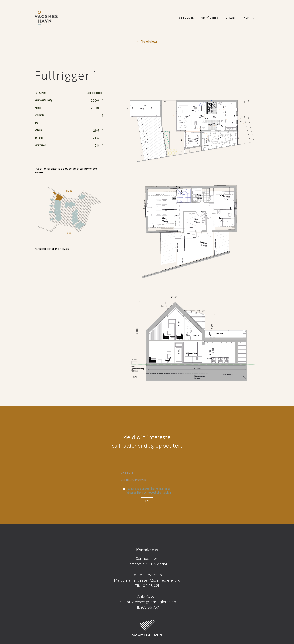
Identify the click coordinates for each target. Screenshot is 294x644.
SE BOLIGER (186, 18)
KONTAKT (250, 18)
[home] (46, 18)
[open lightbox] (191, 241)
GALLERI (231, 18)
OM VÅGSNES (210, 18)
